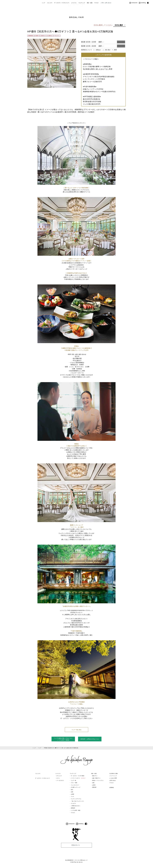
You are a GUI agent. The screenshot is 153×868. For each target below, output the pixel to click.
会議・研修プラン (97, 778)
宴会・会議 (90, 10)
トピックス (50, 10)
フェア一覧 (74, 780)
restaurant (133, 10)
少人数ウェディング (76, 787)
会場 (72, 792)
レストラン (74, 10)
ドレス (72, 796)
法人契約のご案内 (114, 773)
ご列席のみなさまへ (76, 806)
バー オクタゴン (60, 780)
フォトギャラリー (75, 785)
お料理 (72, 794)
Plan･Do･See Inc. (79, 862)
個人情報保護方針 (69, 860)
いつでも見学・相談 (76, 810)
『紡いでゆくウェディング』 (78, 801)
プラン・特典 (74, 783)
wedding (142, 10)
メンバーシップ (113, 776)
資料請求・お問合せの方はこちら (90, 739)
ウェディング (82, 10)
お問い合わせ (113, 780)
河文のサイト (76, 845)
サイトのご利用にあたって (81, 860)
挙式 (72, 790)
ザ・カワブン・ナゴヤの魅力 (78, 776)
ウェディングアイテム (76, 799)
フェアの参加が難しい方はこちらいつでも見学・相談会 (63, 739)
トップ (43, 10)
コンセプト (74, 803)
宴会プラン (95, 776)
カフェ (58, 778)
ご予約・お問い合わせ (106, 10)
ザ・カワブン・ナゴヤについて (62, 10)
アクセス (96, 10)
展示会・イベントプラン (98, 780)
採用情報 (112, 787)
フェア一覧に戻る (76, 730)
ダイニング (59, 776)
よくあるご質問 (113, 778)
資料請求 (73, 808)
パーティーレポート (78, 778)
